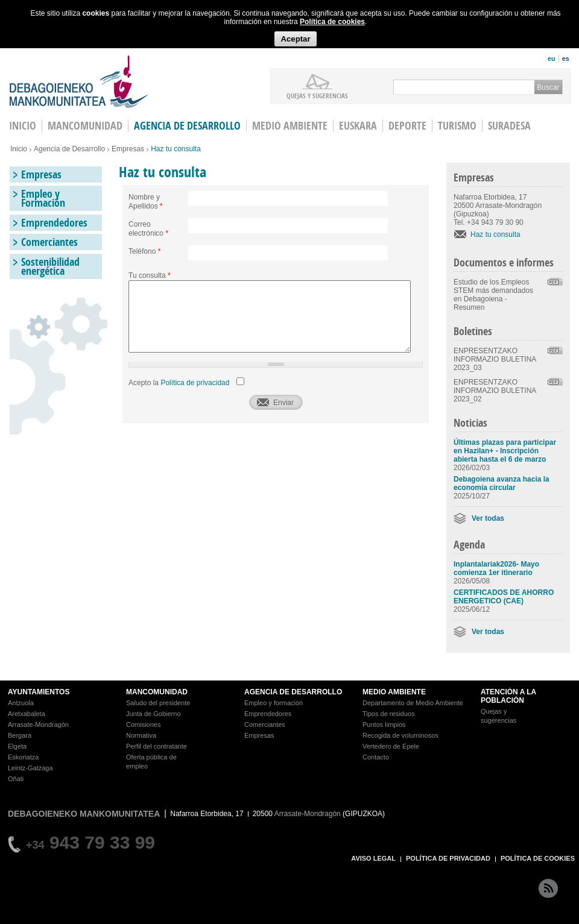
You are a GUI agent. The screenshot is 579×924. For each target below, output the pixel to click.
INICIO (23, 126)
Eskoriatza (23, 757)
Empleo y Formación (43, 198)
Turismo (457, 126)
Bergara (20, 735)
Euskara (358, 126)
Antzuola (21, 703)
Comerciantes (49, 242)
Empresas (128, 149)
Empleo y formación (274, 703)
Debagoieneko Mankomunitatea (79, 82)
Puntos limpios (384, 724)
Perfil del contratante (157, 746)
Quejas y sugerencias (317, 95)
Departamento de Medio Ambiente (413, 703)
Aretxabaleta (27, 714)
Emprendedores (54, 223)
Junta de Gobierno (153, 714)
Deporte (407, 126)
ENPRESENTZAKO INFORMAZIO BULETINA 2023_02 (495, 391)
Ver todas (488, 518)
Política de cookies (332, 22)
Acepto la (179, 383)
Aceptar (295, 39)
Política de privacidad (195, 383)
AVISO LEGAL (373, 858)
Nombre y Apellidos (146, 202)
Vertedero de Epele (391, 746)
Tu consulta (150, 275)
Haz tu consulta (495, 234)
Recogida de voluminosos (400, 735)
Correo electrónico (148, 229)
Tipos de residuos (388, 714)
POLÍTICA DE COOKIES (538, 858)
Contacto (376, 757)
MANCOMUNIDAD (157, 692)
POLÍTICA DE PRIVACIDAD (448, 858)
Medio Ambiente (290, 126)
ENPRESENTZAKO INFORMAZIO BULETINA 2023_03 (495, 359)
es (566, 58)
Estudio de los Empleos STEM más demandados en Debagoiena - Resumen (493, 295)
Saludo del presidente (158, 703)
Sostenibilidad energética (50, 266)
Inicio (19, 149)
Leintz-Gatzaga (30, 768)
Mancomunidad (85, 126)
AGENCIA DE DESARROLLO (293, 692)
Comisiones (143, 724)
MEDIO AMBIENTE (394, 692)
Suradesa (509, 126)
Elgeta (17, 746)
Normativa (141, 735)
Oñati (16, 779)
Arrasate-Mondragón (38, 724)
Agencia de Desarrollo (187, 126)
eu (552, 58)
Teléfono (144, 251)
